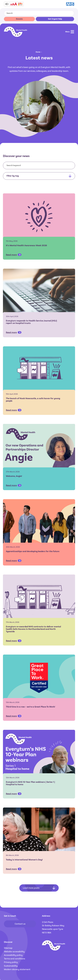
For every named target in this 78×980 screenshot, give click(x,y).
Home (38, 52)
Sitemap (8, 948)
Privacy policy (11, 962)
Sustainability (11, 966)
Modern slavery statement (17, 969)
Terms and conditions (14, 959)
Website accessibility (14, 952)
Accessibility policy (13, 955)
